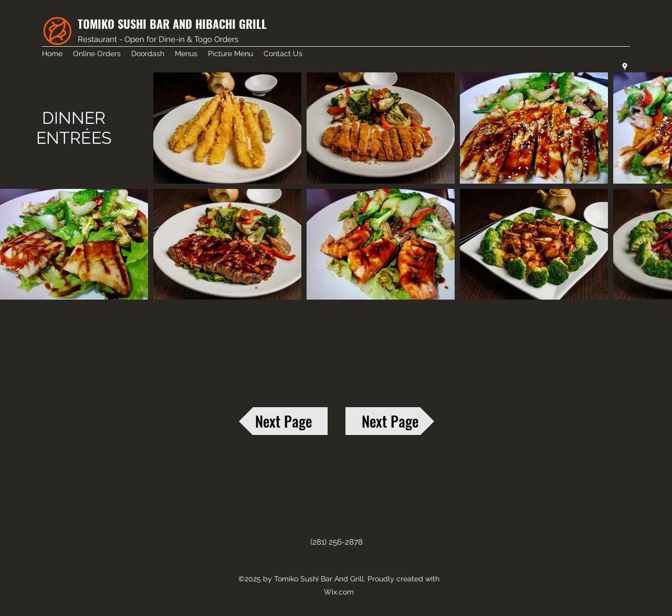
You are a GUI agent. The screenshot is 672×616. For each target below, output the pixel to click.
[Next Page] (283, 421)
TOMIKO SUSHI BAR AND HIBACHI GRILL (172, 24)
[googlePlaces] (625, 67)
